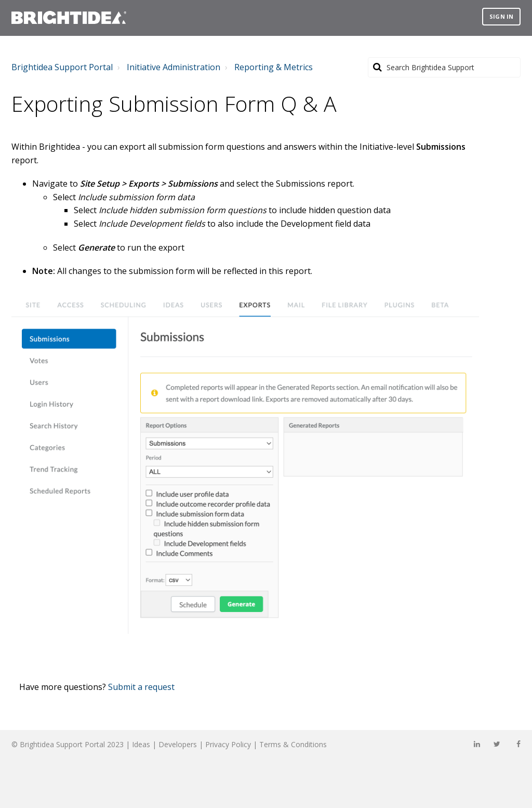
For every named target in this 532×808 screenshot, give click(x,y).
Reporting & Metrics (274, 67)
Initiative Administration (174, 67)
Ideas (141, 744)
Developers (178, 744)
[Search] (444, 67)
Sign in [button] (501, 16)
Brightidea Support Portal (62, 67)
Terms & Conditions (293, 744)
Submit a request (141, 687)
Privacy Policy (228, 744)
